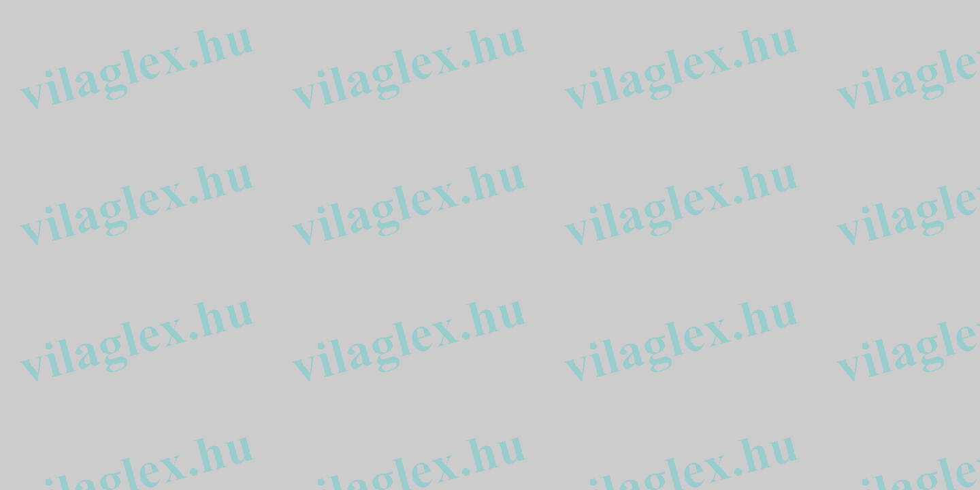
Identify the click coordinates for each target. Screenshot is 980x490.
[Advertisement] (46, 210)
